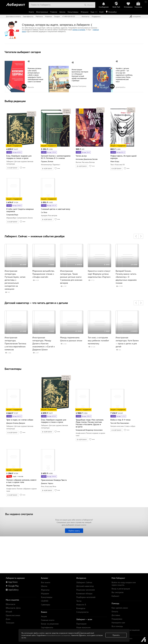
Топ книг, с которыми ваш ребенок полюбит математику (98, 341)
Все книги (46, 582)
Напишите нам (118, 623)
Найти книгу (74, 531)
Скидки (57, 17)
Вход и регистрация (121, 589)
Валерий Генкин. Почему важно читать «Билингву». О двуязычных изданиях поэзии (126, 277)
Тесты (79, 601)
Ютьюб (9, 612)
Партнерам (81, 624)
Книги (31, 12)
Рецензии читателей (86, 590)
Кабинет (115, 596)
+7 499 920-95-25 (68, 17)
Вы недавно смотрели (19, 514)
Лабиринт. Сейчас (84, 582)
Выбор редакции (15, 101)
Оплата (115, 611)
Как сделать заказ (120, 608)
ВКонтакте (11, 604)
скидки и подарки (79, 30)
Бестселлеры (13, 369)
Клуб (101, 12)
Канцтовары (73, 12)
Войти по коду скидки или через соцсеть (124, 584)
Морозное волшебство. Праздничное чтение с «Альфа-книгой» (44, 274)
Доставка (116, 615)
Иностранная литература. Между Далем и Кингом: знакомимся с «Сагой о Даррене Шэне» (44, 344)
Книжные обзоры (84, 593)
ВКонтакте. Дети (13, 608)
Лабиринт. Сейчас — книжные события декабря (35, 236)
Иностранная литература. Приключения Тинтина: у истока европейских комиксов (16, 344)
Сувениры (46, 605)
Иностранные (42, 12)
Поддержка (96, 17)
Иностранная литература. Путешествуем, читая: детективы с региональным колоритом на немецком (15, 280)
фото (31, 115)
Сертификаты (28, 17)
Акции (44, 616)
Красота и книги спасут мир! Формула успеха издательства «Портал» (99, 274)
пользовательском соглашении (58, 635)
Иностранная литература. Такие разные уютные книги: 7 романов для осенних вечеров (71, 277)
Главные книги (48, 620)
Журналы (45, 590)
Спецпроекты (82, 612)
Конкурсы (81, 608)
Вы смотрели (118, 592)
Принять (116, 635)
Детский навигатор (85, 586)
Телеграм (10, 623)
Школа (62, 12)
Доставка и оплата (13, 17)
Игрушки (85, 12)
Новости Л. (81, 605)
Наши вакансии (83, 627)
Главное (54, 12)
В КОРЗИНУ (12, 168)
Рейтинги (39, 17)
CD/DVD (45, 601)
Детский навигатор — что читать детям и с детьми (36, 303)
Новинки (48, 17)
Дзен (8, 619)
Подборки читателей (86, 597)
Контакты (86, 17)
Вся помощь (117, 626)
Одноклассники (13, 615)
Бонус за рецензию (50, 624)
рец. (31, 113)
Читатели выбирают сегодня (23, 52)
